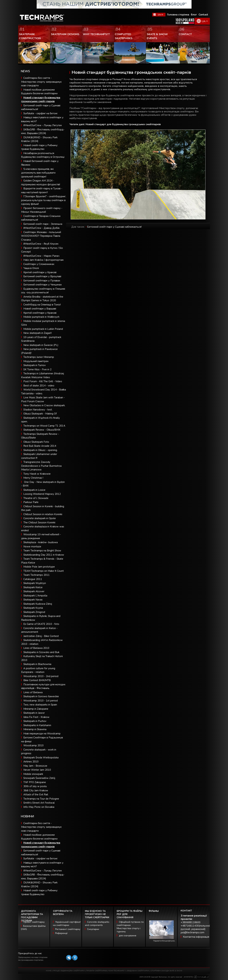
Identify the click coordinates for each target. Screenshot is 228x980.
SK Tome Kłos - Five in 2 (37, 369)
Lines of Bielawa (33, 692)
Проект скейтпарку (34, 922)
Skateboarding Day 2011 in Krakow (44, 555)
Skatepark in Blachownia (37, 664)
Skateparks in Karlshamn (37, 725)
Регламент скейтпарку (68, 929)
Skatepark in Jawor (34, 713)
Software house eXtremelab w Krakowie (201, 977)
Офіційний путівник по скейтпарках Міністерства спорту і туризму (130, 927)
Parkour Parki (31, 502)
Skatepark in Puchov (35, 721)
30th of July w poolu (35, 786)
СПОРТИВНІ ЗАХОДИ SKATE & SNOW (166, 971)
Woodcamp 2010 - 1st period (41, 701)
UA (204, 21)
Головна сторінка (178, 15)
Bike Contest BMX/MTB (37, 680)
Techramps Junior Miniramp (39, 357)
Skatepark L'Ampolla (35, 596)
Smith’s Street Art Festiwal (39, 803)
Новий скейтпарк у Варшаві (40, 309)
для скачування (128, 936)
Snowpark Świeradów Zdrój (39, 778)
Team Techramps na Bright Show (42, 551)
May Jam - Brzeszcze (35, 766)
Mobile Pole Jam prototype (39, 567)
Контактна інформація (196, 937)
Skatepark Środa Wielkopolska (41, 758)
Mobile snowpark (33, 774)
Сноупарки (93, 929)
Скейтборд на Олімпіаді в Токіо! (42, 305)
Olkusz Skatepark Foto (36, 442)
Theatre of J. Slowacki (36, 498)
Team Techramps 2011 (36, 575)
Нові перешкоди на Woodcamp (42, 734)
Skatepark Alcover (34, 591)
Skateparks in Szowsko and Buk (41, 652)
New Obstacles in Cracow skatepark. (44, 405)
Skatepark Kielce (33, 587)
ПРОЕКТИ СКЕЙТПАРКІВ (96, 971)
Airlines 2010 (31, 762)
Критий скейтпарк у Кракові (40, 272)
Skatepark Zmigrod (34, 612)
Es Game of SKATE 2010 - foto (41, 624)
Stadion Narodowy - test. (38, 410)
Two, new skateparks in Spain (40, 705)
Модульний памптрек (36, 361)
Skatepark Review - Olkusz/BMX (42, 430)
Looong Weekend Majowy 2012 (42, 494)
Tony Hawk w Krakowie (37, 474)
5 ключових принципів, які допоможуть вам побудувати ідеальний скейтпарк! (38, 173)
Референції (61, 933)
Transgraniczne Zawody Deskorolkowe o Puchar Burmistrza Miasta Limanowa (41, 466)
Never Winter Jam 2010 (37, 770)
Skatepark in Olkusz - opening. (40, 450)
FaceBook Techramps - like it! (159, 15)
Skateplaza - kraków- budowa (41, 542)
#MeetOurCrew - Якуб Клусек (41, 244)
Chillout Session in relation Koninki (43, 514)
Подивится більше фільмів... (164, 941)
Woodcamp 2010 (33, 745)
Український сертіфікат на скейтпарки (67, 924)
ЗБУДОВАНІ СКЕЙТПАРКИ (138, 971)
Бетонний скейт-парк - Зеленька (43, 224)
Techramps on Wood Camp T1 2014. (44, 426)
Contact (203, 15)
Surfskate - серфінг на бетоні (40, 113)
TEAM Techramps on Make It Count (44, 571)
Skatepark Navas (33, 600)
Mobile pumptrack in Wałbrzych (41, 317)
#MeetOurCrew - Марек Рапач (41, 256)
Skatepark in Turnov (35, 365)
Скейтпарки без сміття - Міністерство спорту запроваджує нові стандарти (41, 82)
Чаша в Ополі (31, 268)
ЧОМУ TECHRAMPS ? (117, 971)
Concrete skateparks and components (97, 924)
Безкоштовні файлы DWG (33, 928)
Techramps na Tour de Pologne (41, 799)
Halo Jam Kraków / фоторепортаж (43, 260)
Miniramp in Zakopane (36, 709)
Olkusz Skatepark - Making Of (40, 414)
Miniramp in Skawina (35, 729)
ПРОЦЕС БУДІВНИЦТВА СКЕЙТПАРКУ (69, 971)
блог (194, 15)
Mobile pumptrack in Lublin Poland (43, 329)
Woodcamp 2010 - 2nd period (41, 676)
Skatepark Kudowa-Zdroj (38, 604)
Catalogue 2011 (33, 579)
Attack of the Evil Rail (36, 795)
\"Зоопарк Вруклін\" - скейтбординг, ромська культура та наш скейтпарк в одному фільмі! (44, 200)
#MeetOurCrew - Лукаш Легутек (43, 125)
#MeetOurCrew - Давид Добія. (42, 228)
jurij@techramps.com (193, 932)
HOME (49, 971)
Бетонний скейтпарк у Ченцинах (43, 285)
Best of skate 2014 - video (39, 386)
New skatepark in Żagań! (37, 333)
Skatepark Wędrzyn (35, 583)
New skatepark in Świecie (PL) (41, 345)
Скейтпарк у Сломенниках (39, 264)
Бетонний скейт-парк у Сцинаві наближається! (114, 227)
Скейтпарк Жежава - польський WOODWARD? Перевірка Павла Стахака (41, 236)
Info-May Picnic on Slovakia (39, 807)
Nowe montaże (32, 547)
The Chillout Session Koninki (39, 523)
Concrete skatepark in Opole (40, 518)
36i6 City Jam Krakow (36, 790)
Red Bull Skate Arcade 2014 (40, 446)
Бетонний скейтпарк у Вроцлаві (42, 276)
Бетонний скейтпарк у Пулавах (42, 281)
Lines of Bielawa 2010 (36, 648)
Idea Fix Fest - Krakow (36, 717)
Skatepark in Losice (34, 490)
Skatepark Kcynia (33, 608)
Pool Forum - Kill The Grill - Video (43, 381)
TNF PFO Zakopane (35, 782)
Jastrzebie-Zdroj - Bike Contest (41, 636)
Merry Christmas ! (33, 478)
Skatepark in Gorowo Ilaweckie (41, 696)
